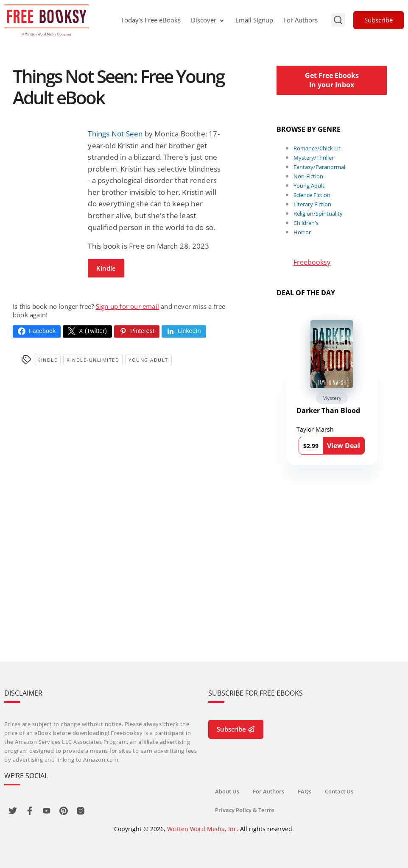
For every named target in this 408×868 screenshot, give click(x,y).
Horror (302, 232)
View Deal (344, 446)
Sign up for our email (127, 306)
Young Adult (148, 360)
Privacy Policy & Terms (245, 810)
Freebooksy (312, 262)
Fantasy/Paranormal (319, 167)
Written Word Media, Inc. (203, 829)
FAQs (305, 791)
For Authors (300, 20)
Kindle (106, 268)
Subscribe (379, 20)
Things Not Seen (115, 134)
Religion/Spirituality (318, 214)
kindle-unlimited (93, 360)
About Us (227, 791)
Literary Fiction (312, 204)
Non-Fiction (308, 176)
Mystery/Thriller (314, 158)
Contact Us (339, 791)
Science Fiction (312, 195)
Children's (306, 223)
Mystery (332, 398)
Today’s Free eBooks (151, 20)
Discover (208, 20)
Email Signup (254, 20)
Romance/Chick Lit (317, 148)
